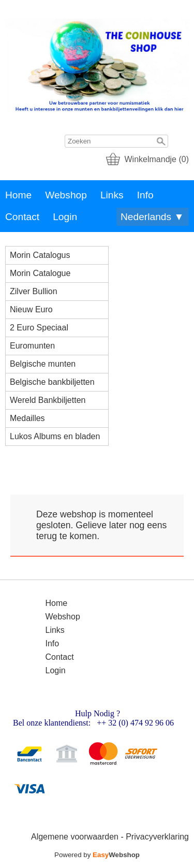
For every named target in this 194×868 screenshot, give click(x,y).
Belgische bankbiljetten (52, 382)
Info (145, 195)
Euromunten (32, 346)
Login (65, 217)
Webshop (66, 195)
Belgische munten (43, 364)
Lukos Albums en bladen (55, 436)
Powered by (97, 855)
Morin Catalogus (40, 255)
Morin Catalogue (40, 273)
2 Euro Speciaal (39, 328)
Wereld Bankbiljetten (48, 400)
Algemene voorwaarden (75, 837)
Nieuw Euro (31, 309)
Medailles (27, 418)
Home (18, 195)
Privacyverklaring (157, 837)
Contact (22, 217)
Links (112, 195)
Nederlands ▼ (152, 217)
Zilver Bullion (34, 291)
